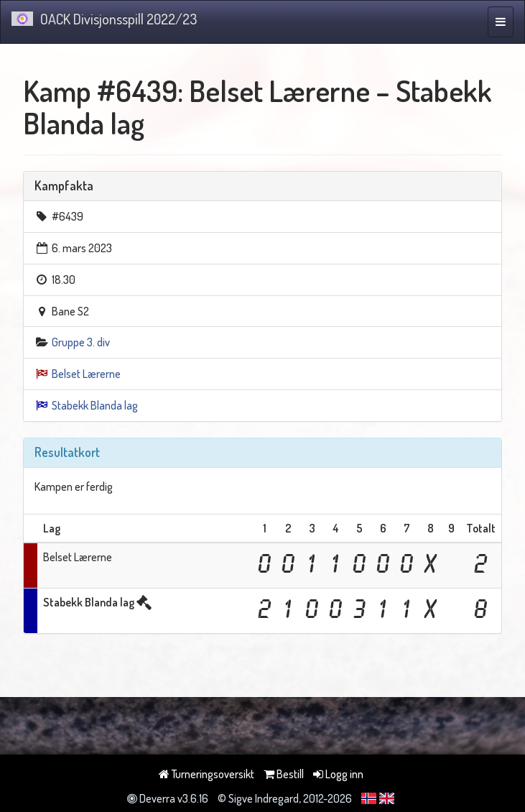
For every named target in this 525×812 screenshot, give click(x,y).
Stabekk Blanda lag (95, 405)
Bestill (284, 774)
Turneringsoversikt (206, 774)
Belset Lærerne (86, 374)
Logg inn (338, 774)
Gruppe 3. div (81, 342)
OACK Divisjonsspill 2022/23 (104, 19)
